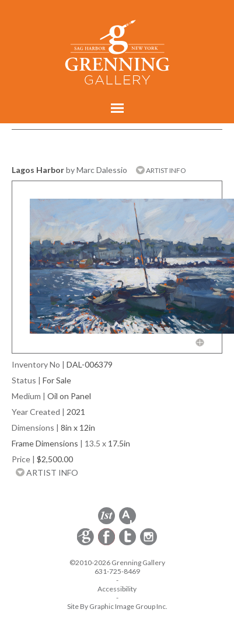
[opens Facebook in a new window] (107, 543)
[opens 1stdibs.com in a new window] (106, 522)
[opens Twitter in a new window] (128, 543)
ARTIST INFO (161, 170)
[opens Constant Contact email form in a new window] (86, 543)
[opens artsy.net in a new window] (128, 522)
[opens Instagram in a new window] (149, 543)
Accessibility (117, 589)
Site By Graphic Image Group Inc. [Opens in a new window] (117, 606)
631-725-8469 (117, 571)
